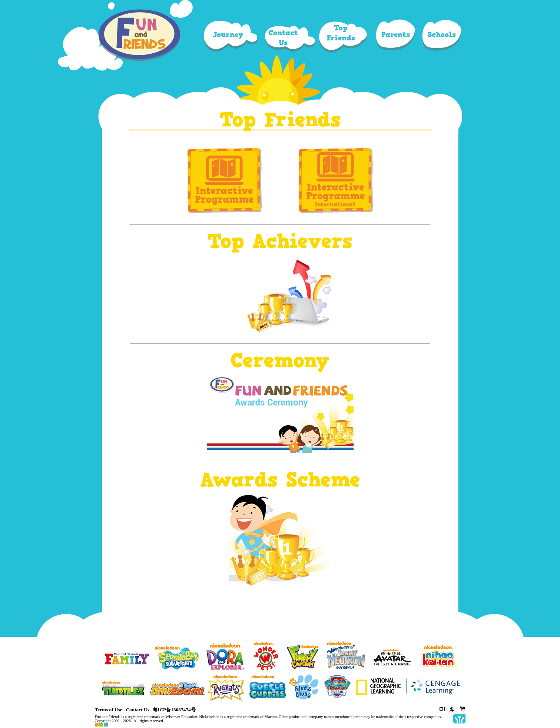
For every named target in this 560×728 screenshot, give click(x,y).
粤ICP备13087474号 (174, 710)
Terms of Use (109, 710)
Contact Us (137, 710)
